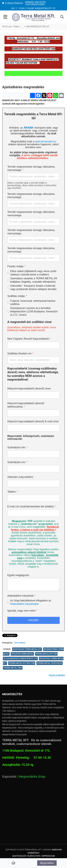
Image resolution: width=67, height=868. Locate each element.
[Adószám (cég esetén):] (33, 483)
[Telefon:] (33, 498)
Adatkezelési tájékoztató (26, 856)
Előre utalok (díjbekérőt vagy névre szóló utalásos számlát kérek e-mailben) (33, 273)
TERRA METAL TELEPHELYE (50, 663)
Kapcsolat (9, 777)
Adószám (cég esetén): (20, 477)
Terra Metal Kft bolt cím (22, 663)
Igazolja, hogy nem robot (22, 611)
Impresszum (48, 856)
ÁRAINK (29, 128)
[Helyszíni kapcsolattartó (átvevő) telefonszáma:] (33, 413)
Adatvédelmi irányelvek (21, 596)
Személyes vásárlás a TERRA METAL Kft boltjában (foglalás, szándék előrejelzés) (34, 280)
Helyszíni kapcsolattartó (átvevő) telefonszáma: (26, 405)
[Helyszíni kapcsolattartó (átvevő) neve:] (33, 395)
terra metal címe (13, 668)
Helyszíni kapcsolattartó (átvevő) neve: (29, 388)
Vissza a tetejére (57, 675)
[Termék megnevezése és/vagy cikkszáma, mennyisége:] (33, 177)
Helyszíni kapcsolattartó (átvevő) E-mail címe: (33, 421)
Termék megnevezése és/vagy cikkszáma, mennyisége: (31, 168)
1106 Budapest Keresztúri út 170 (21, 659)
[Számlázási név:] (33, 454)
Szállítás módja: (17, 296)
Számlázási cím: (17, 462)
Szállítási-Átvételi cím (20, 354)
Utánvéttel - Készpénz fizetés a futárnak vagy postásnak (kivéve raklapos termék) (33, 287)
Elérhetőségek (14, 3)
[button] (62, 17)
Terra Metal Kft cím (47, 654)
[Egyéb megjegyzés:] (33, 585)
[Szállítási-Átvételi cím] (33, 360)
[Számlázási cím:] (33, 469)
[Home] (13, 863)
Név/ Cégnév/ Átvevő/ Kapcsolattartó (29, 339)
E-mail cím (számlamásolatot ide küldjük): (32, 506)
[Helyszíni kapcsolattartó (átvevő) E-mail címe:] (33, 428)
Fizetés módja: (17, 266)
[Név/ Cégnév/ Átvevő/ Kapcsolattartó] (33, 345)
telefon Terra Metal (23, 654)
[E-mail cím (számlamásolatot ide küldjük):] (33, 513)
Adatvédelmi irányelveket (24, 604)
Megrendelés (47, 863)
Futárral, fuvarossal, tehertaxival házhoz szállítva (33, 303)
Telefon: (13, 492)
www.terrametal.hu (46, 141)
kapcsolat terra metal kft (28, 649)
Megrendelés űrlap (32, 777)
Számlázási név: (17, 447)
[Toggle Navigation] (5, 17)
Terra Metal (20, 643)
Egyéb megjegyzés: (19, 575)
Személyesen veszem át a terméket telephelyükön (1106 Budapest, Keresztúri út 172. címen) (34, 311)
